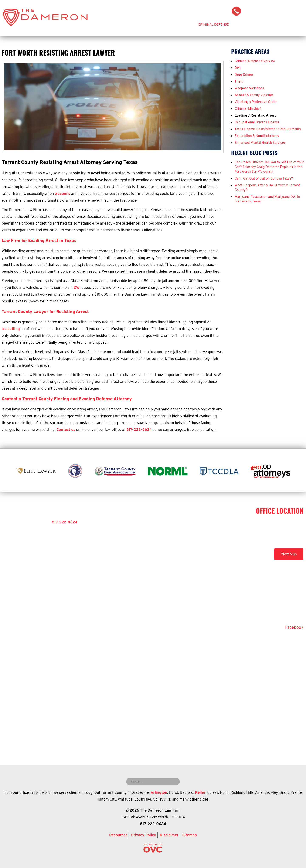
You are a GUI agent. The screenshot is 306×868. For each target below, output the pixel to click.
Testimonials (250, 24)
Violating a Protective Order (256, 102)
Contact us (66, 430)
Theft (239, 82)
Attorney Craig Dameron (166, 24)
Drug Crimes (244, 75)
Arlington (159, 793)
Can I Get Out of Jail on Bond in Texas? (264, 179)
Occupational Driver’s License (257, 123)
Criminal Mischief (248, 109)
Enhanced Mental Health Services (260, 143)
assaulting (11, 329)
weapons (63, 194)
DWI (77, 288)
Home (130, 24)
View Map (289, 554)
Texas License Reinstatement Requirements (268, 129)
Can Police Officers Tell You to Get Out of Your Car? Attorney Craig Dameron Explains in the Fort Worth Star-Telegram (269, 167)
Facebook (294, 628)
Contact (296, 24)
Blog (275, 24)
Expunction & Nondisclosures (257, 136)
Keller (200, 793)
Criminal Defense (213, 24)
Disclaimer (169, 835)
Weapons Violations (249, 88)
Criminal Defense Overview (255, 61)
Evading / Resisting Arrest (255, 116)
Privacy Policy (144, 835)
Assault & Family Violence (254, 95)
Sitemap (189, 835)
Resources (118, 835)
